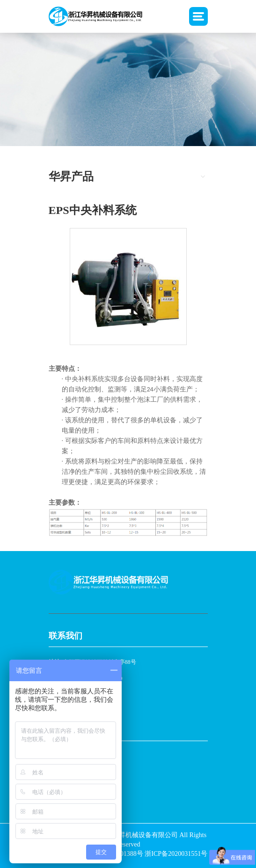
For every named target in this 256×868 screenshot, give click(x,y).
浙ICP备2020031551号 (176, 854)
